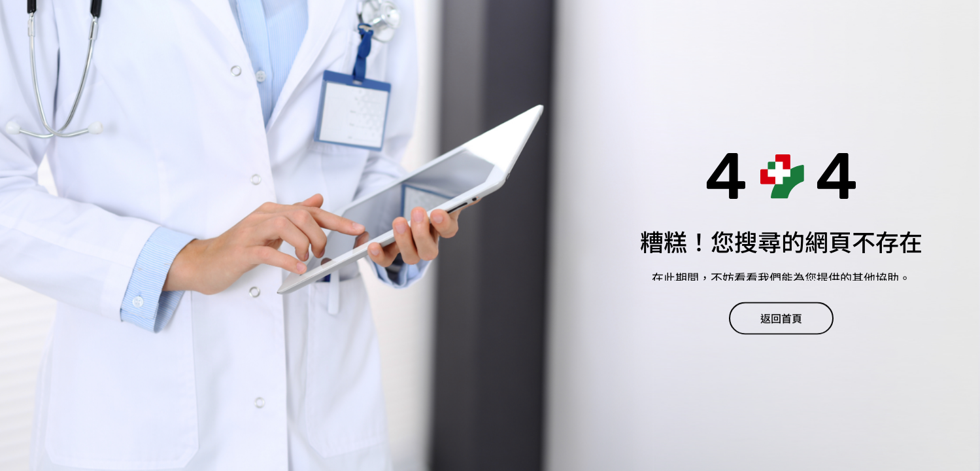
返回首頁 (781, 320)
